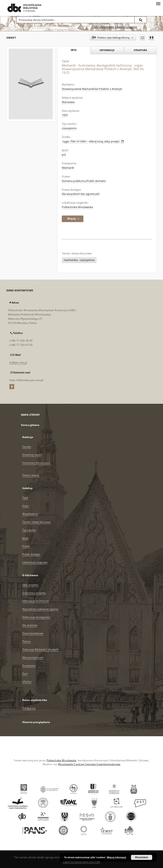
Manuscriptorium (33, 657)
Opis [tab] (74, 50)
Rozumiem (142, 857)
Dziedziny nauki (32, 455)
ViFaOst (27, 682)
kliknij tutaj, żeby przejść (107, 141)
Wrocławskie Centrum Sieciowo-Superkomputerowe (89, 764)
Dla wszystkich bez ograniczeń (81, 194)
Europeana (29, 666)
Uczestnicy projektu (34, 593)
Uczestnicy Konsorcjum (36, 463)
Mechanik (68, 168)
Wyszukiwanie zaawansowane (116, 27)
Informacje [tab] (107, 50)
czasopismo (69, 128)
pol (64, 155)
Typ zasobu (29, 530)
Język (25, 538)
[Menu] (158, 3)
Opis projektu (30, 585)
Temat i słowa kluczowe (37, 522)
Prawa (26, 546)
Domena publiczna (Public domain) (84, 181)
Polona (26, 641)
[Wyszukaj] (141, 20)
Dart (25, 674)
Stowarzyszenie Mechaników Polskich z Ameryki (92, 89)
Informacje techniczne (36, 601)
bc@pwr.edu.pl (18, 362)
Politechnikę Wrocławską (62, 760)
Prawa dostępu (31, 554)
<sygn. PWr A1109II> (74, 141)
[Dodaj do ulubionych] (142, 38)
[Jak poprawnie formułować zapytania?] (144, 27)
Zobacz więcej (31, 475)
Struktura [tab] (140, 50)
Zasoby (27, 447)
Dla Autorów (30, 625)
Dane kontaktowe (33, 633)
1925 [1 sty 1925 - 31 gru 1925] (65, 115)
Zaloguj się (29, 708)
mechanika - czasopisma (79, 260)
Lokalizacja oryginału (35, 562)
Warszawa (68, 102)
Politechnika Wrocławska (77, 207)
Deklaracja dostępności (36, 617)
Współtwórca (30, 514)
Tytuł (25, 498)
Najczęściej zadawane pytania (40, 609)
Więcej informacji (117, 857)
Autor (26, 506)
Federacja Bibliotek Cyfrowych (40, 649)
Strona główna (30, 425)
